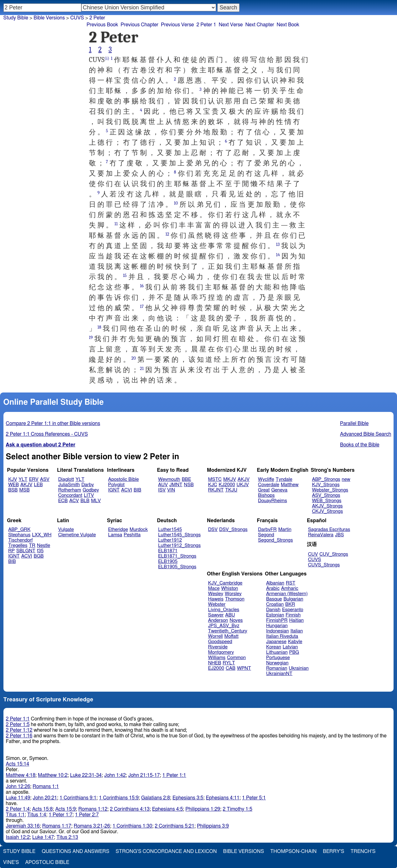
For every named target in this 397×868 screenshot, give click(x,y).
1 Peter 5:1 (254, 798)
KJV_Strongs (326, 485)
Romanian (277, 668)
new (346, 479)
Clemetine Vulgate (77, 535)
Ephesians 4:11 (222, 798)
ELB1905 (168, 561)
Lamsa (115, 535)
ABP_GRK (19, 530)
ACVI (127, 490)
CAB (231, 668)
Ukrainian (299, 668)
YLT (23, 479)
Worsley (233, 594)
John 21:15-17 (144, 775)
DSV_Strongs (233, 530)
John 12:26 (18, 787)
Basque (274, 599)
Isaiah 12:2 (18, 837)
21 (142, 369)
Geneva (279, 490)
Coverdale (269, 485)
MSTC (215, 479)
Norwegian (277, 663)
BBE (187, 479)
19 (91, 338)
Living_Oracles (224, 610)
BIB (137, 490)
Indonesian (278, 631)
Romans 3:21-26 (92, 826)
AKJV (26, 485)
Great (264, 490)
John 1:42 (115, 775)
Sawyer (216, 615)
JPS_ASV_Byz (224, 626)
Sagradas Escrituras (329, 530)
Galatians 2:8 (156, 798)
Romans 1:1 (46, 787)
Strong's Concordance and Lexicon (166, 851)
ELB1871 (168, 551)
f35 (40, 551)
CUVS (77, 18)
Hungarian (277, 626)
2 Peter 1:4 (18, 809)
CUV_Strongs (334, 554)
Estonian (275, 615)
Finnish (293, 615)
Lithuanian (277, 652)
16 (142, 286)
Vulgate (66, 530)
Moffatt (232, 636)
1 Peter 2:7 (87, 815)
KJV (13, 479)
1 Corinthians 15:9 (119, 798)
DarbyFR (267, 530)
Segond (266, 535)
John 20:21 (45, 798)
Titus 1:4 (37, 815)
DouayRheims (273, 501)
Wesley (216, 594)
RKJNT (216, 490)
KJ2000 (227, 485)
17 (142, 307)
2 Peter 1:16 (19, 736)
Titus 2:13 (67, 837)
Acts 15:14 (18, 764)
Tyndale (284, 479)
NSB (189, 485)
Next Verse (231, 25)
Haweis (216, 599)
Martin (285, 530)
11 (116, 224)
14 (278, 255)
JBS (339, 535)
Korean (274, 647)
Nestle (44, 546)
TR (32, 546)
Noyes (236, 620)
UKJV (243, 485)
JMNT (176, 485)
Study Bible (16, 18)
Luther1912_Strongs (179, 546)
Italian (296, 631)
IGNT (114, 490)
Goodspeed (220, 642)
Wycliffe (266, 479)
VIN (171, 490)
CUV (313, 554)
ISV (162, 490)
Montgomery (221, 652)
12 (167, 234)
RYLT (229, 663)
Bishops (266, 495)
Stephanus (19, 535)
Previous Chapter (139, 25)
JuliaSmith (69, 485)
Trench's (363, 851)
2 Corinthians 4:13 (130, 809)
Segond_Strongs (275, 540)
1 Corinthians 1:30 (132, 826)
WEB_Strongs (327, 501)
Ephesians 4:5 (168, 809)
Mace (214, 588)
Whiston (229, 588)
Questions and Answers (75, 851)
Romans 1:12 (93, 809)
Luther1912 (170, 540)
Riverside (218, 647)
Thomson (235, 599)
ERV (34, 479)
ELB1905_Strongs (177, 567)
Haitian (296, 620)
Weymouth (169, 479)
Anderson (218, 620)
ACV (74, 501)
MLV (96, 501)
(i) (107, 58)
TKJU (231, 490)
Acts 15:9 (65, 809)
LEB (38, 485)
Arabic (273, 588)
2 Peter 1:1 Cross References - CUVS (47, 434)
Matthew (290, 485)
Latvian (290, 647)
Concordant (70, 495)
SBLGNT (26, 551)
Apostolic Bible (47, 862)
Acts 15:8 (43, 809)
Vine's (11, 862)
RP (11, 551)
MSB (24, 490)
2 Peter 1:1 (18, 719)
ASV (45, 479)
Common (236, 658)
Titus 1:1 (15, 815)
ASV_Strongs (326, 495)
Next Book (288, 25)
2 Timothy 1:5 (237, 809)
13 (278, 244)
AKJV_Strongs (327, 506)
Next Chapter (260, 25)
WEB (13, 485)
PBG (294, 652)
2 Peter (97, 18)
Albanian (275, 583)
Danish (273, 610)
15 (125, 275)
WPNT (244, 668)
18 (99, 327)
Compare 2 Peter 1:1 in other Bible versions (53, 424)
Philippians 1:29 (203, 809)
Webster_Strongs (330, 490)
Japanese (276, 642)
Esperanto (293, 610)
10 (176, 203)
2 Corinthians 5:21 (175, 826)
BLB (85, 501)
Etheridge (118, 530)
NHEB (215, 663)
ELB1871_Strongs (177, 556)
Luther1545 (170, 530)
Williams (217, 658)
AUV (163, 485)
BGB (39, 556)
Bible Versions (49, 18)
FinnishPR (277, 620)
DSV (213, 530)
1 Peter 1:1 (174, 775)
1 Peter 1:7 (60, 815)
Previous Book (102, 25)
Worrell (216, 636)
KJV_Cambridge (225, 583)
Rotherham (70, 490)
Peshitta (132, 535)
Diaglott (66, 479)
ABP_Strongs (326, 479)
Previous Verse (177, 25)
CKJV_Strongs (327, 511)
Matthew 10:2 (53, 775)
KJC (213, 485)
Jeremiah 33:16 (23, 826)
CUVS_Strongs (324, 565)
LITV (89, 495)
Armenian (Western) (287, 594)
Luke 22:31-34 (86, 775)
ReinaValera (321, 535)
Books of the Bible (360, 445)
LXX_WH (42, 535)
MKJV (230, 479)
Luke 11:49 (18, 798)
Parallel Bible (354, 424)
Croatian (275, 604)
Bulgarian (293, 599)
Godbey (91, 490)
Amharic (290, 588)
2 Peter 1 (206, 25)
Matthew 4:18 (21, 775)
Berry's (333, 851)
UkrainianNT (279, 674)
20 (134, 358)
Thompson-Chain (293, 851)
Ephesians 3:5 (188, 798)
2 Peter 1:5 (18, 725)
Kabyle (295, 642)
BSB (13, 490)
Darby (88, 485)
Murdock (139, 530)
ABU (230, 615)
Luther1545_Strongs (179, 535)
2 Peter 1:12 (19, 730)
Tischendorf (20, 540)
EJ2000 (216, 668)
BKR (290, 604)
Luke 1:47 (43, 837)
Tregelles (18, 546)
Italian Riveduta (282, 636)
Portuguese (278, 658)
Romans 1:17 (57, 826)
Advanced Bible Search (366, 434)
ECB (63, 501)
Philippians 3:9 (213, 826)
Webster (217, 604)
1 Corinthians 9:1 (78, 798)
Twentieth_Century (228, 631)
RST (291, 583)
